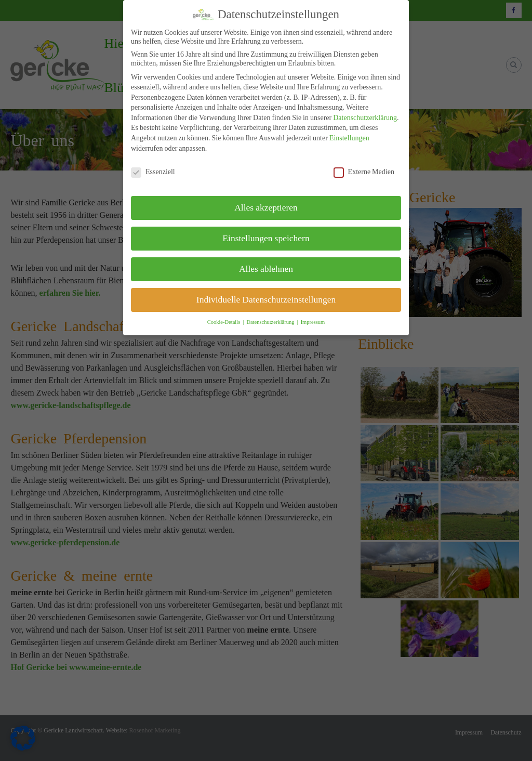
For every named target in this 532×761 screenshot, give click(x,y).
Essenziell (153, 172)
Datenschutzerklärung (365, 117)
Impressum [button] (313, 322)
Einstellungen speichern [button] (266, 238)
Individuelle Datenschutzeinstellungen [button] (266, 299)
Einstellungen (349, 138)
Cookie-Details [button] (225, 322)
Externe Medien (364, 172)
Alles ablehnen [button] (266, 269)
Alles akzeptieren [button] (266, 207)
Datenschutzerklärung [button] (271, 322)
